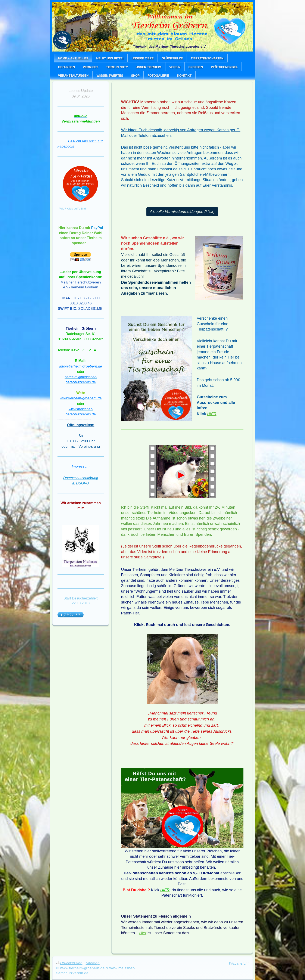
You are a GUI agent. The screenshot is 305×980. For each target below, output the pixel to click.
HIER (212, 414)
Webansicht (239, 963)
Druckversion (69, 963)
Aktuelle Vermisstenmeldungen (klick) (182, 212)
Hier (143, 933)
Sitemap (93, 963)
